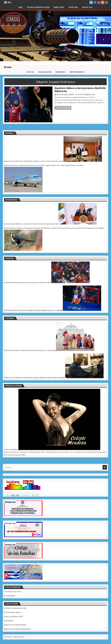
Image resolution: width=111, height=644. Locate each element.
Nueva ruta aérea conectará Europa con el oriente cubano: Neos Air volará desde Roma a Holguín (44, 165)
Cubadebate (9, 621)
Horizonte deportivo (13, 592)
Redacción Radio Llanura (65, 95)
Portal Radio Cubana (12, 612)
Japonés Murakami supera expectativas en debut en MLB (28, 282)
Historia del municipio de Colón (38, 7)
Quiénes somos (59, 7)
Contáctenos (73, 7)
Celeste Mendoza (11, 449)
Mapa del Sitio (87, 7)
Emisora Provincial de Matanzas (17, 629)
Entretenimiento (77, 72)
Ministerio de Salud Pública (15, 625)
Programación (45, 72)
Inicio (21, 7)
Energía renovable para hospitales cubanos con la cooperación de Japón (34, 161)
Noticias (30, 72)
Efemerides (60, 72)
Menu (9, 2)
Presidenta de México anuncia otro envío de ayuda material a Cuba (31, 224)
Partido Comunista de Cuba (15, 608)
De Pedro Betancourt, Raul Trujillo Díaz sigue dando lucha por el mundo (33, 310)
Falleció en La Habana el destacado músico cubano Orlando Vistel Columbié (35, 378)
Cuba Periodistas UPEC (14, 617)
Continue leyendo (64, 108)
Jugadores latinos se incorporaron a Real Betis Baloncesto (80, 89)
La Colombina (10, 596)
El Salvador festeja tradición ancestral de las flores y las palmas (30, 350)
